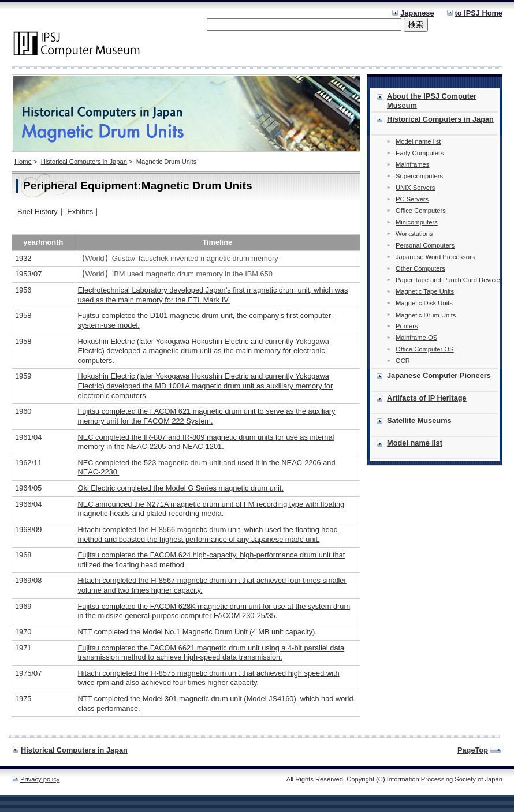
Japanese (417, 13)
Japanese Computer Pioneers (439, 375)
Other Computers (420, 268)
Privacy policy (40, 779)
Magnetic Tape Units (425, 291)
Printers (407, 326)
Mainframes (412, 164)
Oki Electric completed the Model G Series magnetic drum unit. (181, 488)
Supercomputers (419, 176)
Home (23, 162)
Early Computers (420, 153)
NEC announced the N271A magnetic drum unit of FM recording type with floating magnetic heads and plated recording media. (211, 509)
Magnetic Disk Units (424, 303)
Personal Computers (425, 245)
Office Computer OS (425, 349)
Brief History (38, 212)
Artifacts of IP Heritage (427, 398)
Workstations (414, 234)
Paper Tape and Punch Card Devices (449, 280)
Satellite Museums (419, 420)
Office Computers (421, 211)
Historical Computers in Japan (84, 162)
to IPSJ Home (479, 13)
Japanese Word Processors (435, 257)
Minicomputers (417, 222)
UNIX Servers (415, 188)
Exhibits (80, 212)
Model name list (418, 141)
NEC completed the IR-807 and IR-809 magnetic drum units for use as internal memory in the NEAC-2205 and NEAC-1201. (206, 442)
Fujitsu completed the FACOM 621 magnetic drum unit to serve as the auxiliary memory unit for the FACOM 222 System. (207, 416)
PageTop (473, 750)
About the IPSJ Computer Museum (432, 101)
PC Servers (412, 199)
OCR (403, 361)
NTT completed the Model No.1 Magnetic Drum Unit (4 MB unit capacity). (198, 632)
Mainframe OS (416, 338)
